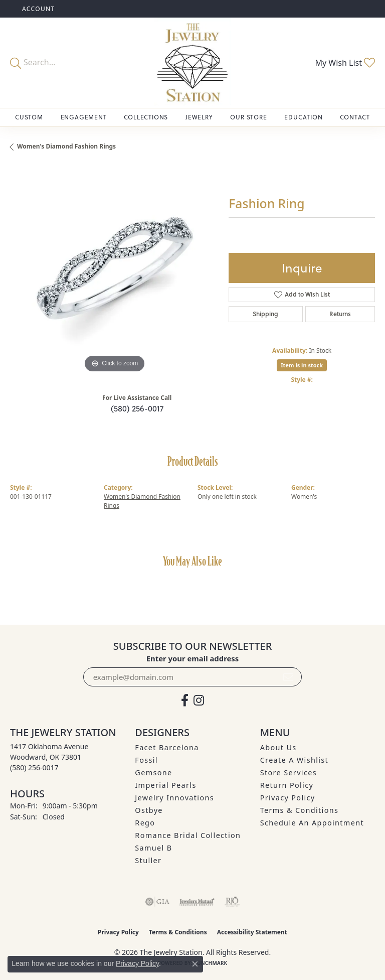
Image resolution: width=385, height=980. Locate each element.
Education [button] (303, 117)
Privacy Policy (288, 798)
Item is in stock (302, 365)
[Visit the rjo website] (232, 902)
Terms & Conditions (300, 810)
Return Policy (287, 785)
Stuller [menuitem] (148, 860)
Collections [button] (146, 117)
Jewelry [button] (199, 117)
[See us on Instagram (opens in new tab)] (199, 701)
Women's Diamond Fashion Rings (66, 146)
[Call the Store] (34, 767)
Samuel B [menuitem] (153, 848)
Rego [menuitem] (145, 823)
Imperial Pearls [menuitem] (165, 785)
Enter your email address (193, 658)
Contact (355, 117)
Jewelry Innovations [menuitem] (174, 798)
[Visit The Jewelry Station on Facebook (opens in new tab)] (185, 701)
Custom (29, 117)
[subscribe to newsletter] (288, 677)
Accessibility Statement (252, 932)
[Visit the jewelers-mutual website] (197, 902)
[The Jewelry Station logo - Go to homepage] (192, 63)
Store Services (288, 773)
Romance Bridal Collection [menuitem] (188, 835)
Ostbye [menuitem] (149, 810)
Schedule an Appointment (312, 823)
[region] (114, 271)
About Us (278, 747)
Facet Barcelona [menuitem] (167, 747)
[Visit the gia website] (157, 902)
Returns (340, 314)
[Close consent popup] (195, 964)
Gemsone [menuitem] (153, 773)
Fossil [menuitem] (146, 760)
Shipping (265, 314)
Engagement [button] (84, 117)
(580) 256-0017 (137, 408)
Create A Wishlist (294, 760)
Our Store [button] (248, 117)
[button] (38, 9)
